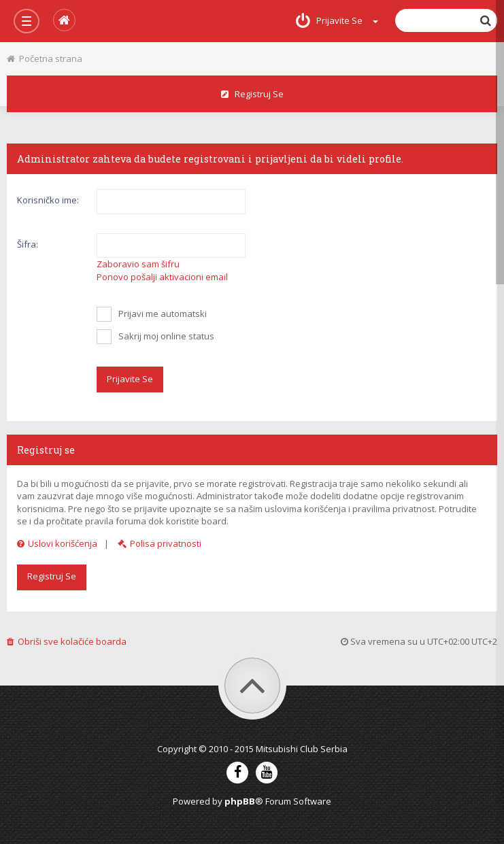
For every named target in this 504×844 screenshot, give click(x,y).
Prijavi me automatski (152, 314)
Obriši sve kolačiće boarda (67, 641)
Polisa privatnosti (159, 543)
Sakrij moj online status (155, 337)
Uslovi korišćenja (57, 543)
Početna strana (45, 58)
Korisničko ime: (48, 200)
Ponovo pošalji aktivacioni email (162, 277)
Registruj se (252, 94)
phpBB (240, 801)
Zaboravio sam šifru (138, 264)
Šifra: (28, 244)
